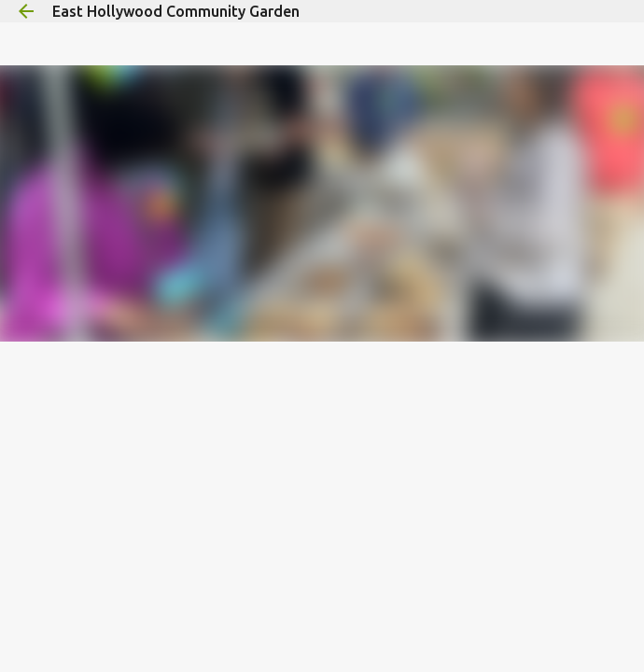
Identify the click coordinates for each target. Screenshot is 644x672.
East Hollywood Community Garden (176, 11)
